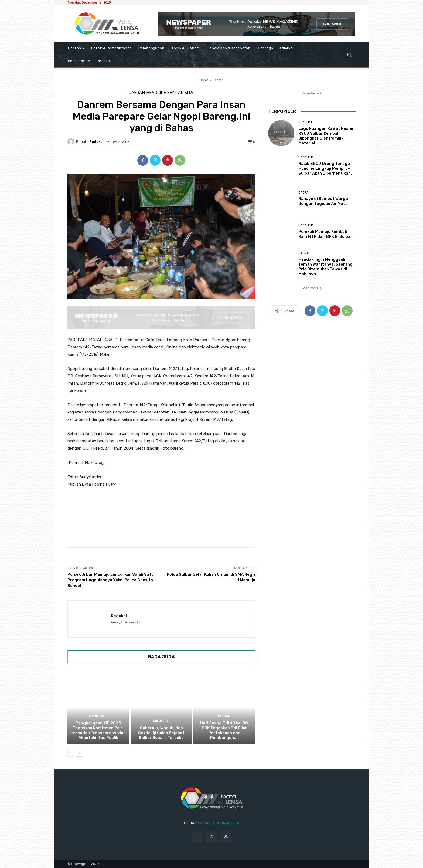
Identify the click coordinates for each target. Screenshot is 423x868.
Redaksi (96, 142)
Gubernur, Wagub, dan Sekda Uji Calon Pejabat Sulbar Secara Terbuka (161, 733)
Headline (156, 93)
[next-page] (79, 753)
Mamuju (161, 721)
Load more (312, 288)
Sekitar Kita (180, 93)
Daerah (218, 80)
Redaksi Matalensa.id (222, 823)
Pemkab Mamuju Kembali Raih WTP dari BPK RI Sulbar (325, 234)
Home (204, 80)
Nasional (98, 716)
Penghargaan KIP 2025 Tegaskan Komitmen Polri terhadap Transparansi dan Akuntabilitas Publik (98, 730)
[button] (349, 55)
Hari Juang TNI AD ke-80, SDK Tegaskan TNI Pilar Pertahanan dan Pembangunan (224, 730)
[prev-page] (71, 753)
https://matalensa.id (125, 623)
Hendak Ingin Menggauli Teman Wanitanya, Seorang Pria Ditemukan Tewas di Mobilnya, (325, 267)
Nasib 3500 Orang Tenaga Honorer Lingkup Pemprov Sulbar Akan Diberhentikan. (325, 168)
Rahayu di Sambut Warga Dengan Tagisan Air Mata (323, 201)
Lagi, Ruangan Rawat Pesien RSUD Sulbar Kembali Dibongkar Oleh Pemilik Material (326, 136)
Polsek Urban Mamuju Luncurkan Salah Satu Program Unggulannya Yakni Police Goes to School (111, 580)
